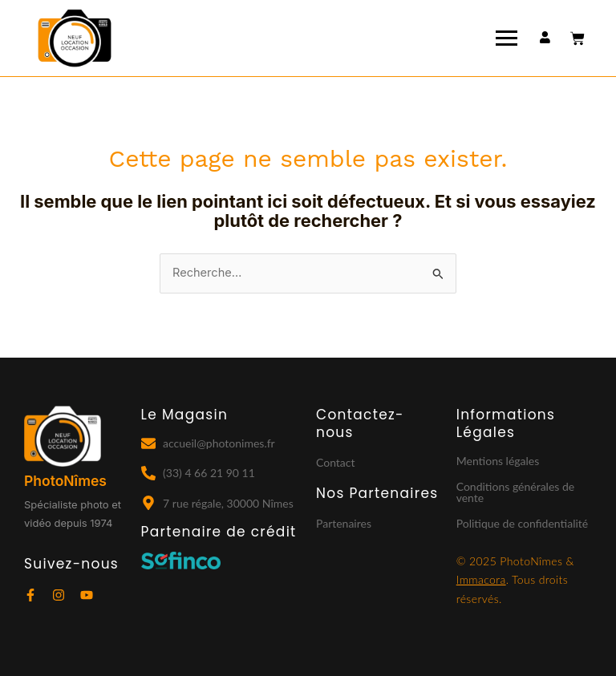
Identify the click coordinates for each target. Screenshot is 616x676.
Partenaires (344, 523)
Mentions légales (498, 461)
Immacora (481, 579)
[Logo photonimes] (75, 39)
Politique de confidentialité (522, 523)
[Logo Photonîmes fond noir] (63, 436)
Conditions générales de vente (515, 492)
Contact (336, 462)
